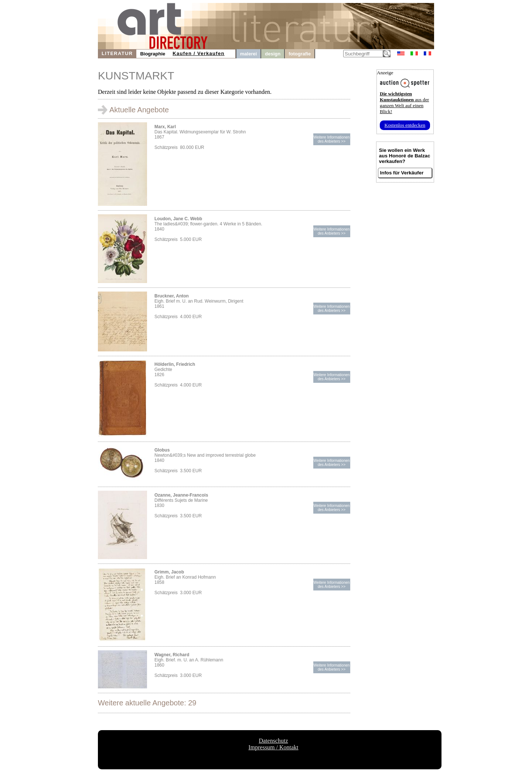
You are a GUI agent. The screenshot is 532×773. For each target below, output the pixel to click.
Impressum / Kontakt (273, 747)
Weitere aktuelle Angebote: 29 (147, 703)
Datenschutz (273, 741)
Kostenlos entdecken (405, 125)
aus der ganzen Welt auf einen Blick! (404, 103)
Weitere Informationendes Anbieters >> (331, 139)
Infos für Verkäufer (402, 173)
